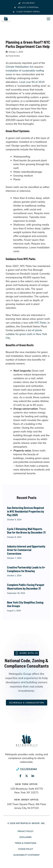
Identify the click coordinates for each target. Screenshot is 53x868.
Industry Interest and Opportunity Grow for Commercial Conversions (26, 550)
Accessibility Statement (26, 855)
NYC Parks (40, 323)
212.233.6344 (28, 769)
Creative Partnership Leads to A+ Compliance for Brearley (26, 569)
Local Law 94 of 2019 (32, 82)
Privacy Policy (26, 831)
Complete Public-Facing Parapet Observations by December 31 (26, 587)
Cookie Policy (26, 849)
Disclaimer (25, 837)
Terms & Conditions (26, 843)
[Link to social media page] (20, 776)
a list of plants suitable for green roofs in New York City (26, 334)
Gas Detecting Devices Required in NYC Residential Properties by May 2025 (26, 511)
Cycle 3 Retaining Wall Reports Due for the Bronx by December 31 (26, 531)
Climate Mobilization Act (20, 67)
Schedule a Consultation (27, 703)
